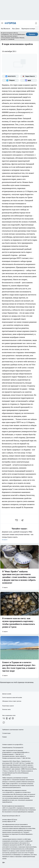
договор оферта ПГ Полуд (10, 820)
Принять (32, 34)
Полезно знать (6, 709)
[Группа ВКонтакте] (10, 76)
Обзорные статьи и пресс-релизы (12, 701)
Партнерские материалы (29, 29)
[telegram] (23, 520)
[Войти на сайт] (36, 23)
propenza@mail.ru (7, 752)
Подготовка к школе (8, 706)
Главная (4, 737)
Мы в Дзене (16, 29)
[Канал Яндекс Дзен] (13, 718)
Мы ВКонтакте (6, 29)
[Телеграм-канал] (10, 80)
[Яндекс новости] (29, 76)
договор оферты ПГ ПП (9, 821)
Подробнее (6, 836)
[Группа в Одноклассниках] (7, 718)
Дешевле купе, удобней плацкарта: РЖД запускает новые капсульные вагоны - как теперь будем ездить (19, 536)
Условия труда (6, 733)
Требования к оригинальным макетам (13, 730)
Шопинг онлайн (7, 694)
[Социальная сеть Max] (29, 80)
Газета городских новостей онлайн (12, 697)
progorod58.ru (7, 780)
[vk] (17, 520)
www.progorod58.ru (18, 744)
